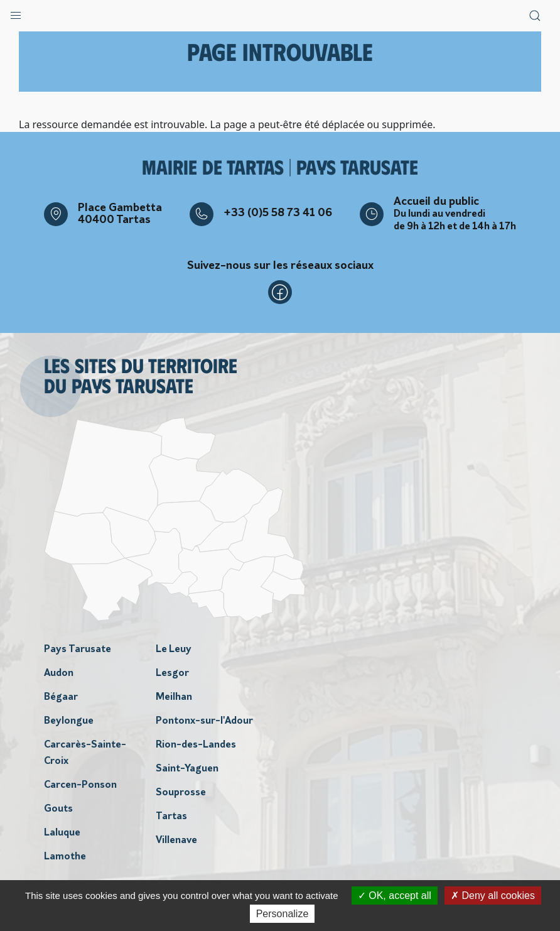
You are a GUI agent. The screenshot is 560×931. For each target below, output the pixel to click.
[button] (16, 13)
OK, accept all (395, 896)
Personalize (283, 914)
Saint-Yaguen (187, 769)
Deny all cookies (493, 896)
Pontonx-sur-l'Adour (204, 721)
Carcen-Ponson (80, 785)
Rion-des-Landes (196, 745)
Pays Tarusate (78, 650)
